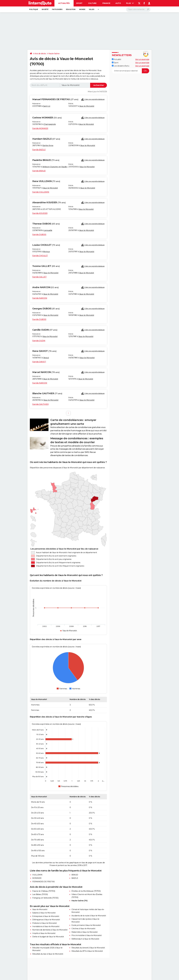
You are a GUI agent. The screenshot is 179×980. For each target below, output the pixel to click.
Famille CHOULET (40, 256)
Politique (34, 9)
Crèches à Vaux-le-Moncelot (83, 929)
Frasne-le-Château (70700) (44, 891)
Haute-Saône (54, 54)
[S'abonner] (131, 71)
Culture (92, 3)
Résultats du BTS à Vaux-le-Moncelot (87, 951)
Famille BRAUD (39, 171)
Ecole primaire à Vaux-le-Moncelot (86, 925)
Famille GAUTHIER (40, 404)
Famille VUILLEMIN (41, 192)
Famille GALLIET (39, 277)
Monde (82, 9)
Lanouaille (48, 230)
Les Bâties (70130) (40, 894)
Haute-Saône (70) (79, 901)
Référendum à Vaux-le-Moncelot (85, 939)
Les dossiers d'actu (121, 66)
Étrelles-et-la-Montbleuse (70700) (86, 891)
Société (45, 9)
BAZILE (75, 878)
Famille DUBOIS (39, 235)
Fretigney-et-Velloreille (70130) (45, 898)
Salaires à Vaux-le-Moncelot (44, 913)
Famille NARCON (40, 298)
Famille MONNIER (40, 128)
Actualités (64, 3)
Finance (106, 3)
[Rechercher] (138, 9)
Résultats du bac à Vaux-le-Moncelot (48, 954)
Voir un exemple (142, 59)
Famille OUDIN (39, 341)
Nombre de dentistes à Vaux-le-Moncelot (50, 930)
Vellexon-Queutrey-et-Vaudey (55, 167)
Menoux (46, 252)
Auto (118, 3)
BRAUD (75, 875)
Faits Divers (57, 9)
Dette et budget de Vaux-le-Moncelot (48, 937)
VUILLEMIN (37, 875)
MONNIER (37, 878)
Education (71, 9)
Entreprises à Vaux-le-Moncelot (46, 916)
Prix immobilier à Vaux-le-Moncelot (87, 935)
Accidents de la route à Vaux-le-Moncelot (89, 916)
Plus (130, 3)
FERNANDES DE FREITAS (43, 882)
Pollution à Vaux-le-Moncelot (45, 923)
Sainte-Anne (48, 145)
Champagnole (50, 124)
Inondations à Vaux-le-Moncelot (46, 926)
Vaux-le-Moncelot (87, 106)
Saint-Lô (47, 106)
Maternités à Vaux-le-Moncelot (85, 932)
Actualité (116, 59)
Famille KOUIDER (40, 213)
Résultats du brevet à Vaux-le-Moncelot (88, 948)
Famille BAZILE (39, 150)
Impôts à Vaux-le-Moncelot (44, 933)
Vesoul (46, 358)
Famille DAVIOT (39, 362)
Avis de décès (40, 54)
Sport (79, 3)
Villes (91, 9)
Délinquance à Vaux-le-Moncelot (46, 920)
